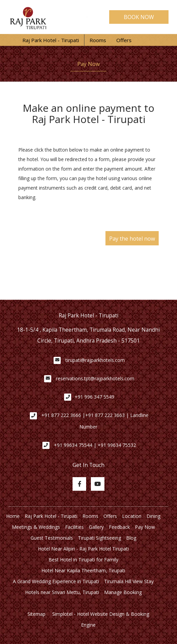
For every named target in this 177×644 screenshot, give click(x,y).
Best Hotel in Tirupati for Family (83, 560)
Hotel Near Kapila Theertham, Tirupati (83, 570)
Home (13, 516)
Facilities (74, 527)
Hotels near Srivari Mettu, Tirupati (62, 592)
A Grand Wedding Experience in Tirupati (56, 581)
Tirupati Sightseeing (100, 538)
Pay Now (88, 64)
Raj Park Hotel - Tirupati (51, 40)
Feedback (119, 527)
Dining (153, 516)
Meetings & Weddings (36, 527)
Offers (124, 40)
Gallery (96, 527)
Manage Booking (123, 592)
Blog (131, 538)
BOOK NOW (139, 17)
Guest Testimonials (52, 538)
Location (132, 516)
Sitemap (36, 614)
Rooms (98, 40)
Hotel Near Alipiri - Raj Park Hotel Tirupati (83, 549)
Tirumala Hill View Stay (129, 581)
